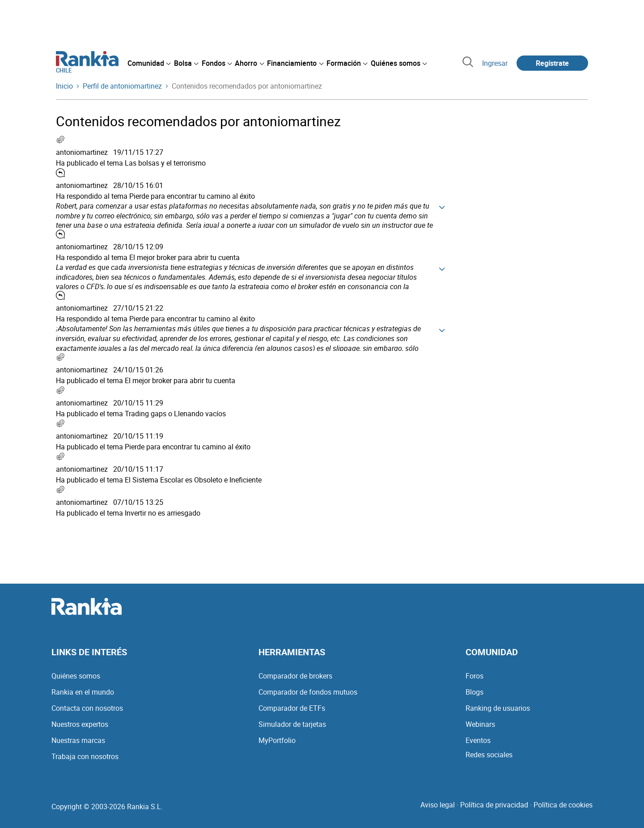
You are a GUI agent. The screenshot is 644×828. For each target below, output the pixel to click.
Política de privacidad (494, 805)
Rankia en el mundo (83, 692)
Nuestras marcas (78, 740)
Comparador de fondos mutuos (308, 692)
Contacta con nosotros (87, 708)
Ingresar (495, 63)
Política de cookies (563, 805)
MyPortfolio (277, 740)
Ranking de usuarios (498, 708)
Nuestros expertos (80, 724)
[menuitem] (149, 63)
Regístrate (552, 63)
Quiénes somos (76, 676)
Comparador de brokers (295, 676)
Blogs (475, 692)
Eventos (478, 740)
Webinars (480, 724)
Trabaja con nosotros (85, 756)
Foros (475, 676)
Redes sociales (489, 755)
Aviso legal (438, 805)
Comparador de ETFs (292, 708)
